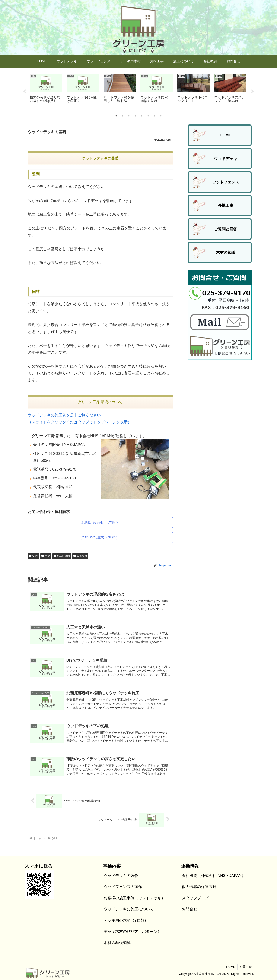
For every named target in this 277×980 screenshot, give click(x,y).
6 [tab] (148, 116)
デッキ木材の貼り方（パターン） (133, 932)
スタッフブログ (195, 898)
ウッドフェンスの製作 (123, 887)
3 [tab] (129, 116)
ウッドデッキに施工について (129, 909)
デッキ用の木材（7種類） (126, 920)
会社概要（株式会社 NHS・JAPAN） (214, 876)
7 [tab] (155, 116)
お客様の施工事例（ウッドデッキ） (134, 898)
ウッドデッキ (226, 159)
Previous (25, 92)
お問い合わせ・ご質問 (100, 523)
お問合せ (190, 909)
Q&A (33, 556)
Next (252, 92)
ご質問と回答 (226, 229)
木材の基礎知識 (117, 943)
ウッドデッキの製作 (121, 876)
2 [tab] (122, 116)
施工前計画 (62, 556)
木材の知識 (226, 253)
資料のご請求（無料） (100, 537)
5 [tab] (142, 116)
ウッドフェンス (226, 182)
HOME (226, 135)
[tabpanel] (46, 91)
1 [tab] (116, 116)
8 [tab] (161, 116)
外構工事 (226, 206)
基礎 (46, 556)
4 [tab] (135, 116)
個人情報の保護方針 (199, 887)
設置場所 (80, 556)
